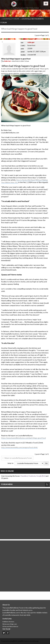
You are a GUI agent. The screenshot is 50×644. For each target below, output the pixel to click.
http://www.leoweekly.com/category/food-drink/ (19, 447)
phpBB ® (13, 641)
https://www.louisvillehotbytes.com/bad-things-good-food (23, 438)
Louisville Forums (11, 19)
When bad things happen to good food (19, 29)
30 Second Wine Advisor (10, 626)
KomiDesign (34, 641)
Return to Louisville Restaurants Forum (17, 458)
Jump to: (10, 463)
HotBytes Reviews (8, 622)
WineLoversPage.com (10, 624)
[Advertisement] (25, 513)
